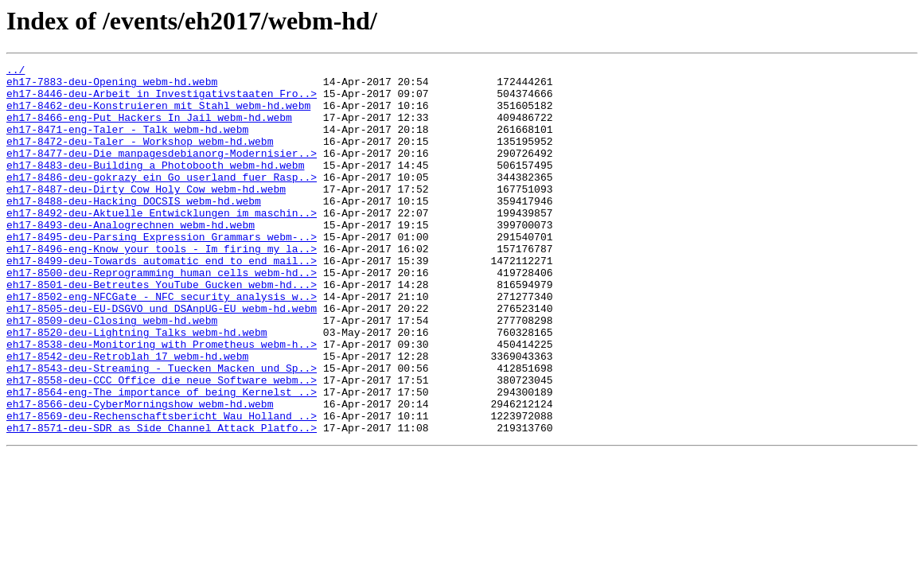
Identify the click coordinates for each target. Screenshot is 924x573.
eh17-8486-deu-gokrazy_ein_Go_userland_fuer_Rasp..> (162, 201)
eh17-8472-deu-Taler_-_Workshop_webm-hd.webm (140, 158)
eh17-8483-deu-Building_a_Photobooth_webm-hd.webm (155, 186)
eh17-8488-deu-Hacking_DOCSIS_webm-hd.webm (134, 229)
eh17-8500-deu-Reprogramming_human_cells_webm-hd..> (162, 315)
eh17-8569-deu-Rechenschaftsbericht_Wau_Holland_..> (162, 487)
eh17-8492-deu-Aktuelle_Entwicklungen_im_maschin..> (162, 244)
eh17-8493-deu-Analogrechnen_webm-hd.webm (131, 258)
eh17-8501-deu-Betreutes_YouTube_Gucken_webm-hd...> (162, 329)
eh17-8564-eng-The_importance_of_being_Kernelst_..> (162, 458)
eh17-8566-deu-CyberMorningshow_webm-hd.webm (140, 473)
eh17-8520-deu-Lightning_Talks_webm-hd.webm (137, 387)
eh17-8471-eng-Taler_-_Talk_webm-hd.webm (127, 143)
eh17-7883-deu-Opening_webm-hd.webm (112, 86)
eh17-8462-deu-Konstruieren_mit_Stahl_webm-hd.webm (158, 115)
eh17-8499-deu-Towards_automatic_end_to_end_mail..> (162, 301)
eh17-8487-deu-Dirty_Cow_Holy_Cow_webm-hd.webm (146, 215)
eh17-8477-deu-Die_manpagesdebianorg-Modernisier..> (162, 172)
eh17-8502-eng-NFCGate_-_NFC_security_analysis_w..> (162, 344)
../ (16, 72)
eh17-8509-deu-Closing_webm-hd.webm (112, 372)
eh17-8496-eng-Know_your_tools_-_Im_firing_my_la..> (162, 286)
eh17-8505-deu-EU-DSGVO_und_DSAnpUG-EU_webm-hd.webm (162, 358)
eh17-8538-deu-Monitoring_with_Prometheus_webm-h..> (162, 401)
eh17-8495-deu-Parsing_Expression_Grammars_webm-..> (162, 272)
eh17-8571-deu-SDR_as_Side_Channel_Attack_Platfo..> (162, 501)
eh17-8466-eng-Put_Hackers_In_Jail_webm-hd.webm (149, 129)
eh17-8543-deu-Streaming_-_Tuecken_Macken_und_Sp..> (162, 430)
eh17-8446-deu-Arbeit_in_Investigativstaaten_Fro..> (162, 100)
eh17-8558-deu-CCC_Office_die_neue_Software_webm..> (162, 444)
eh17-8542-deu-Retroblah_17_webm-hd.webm (127, 415)
